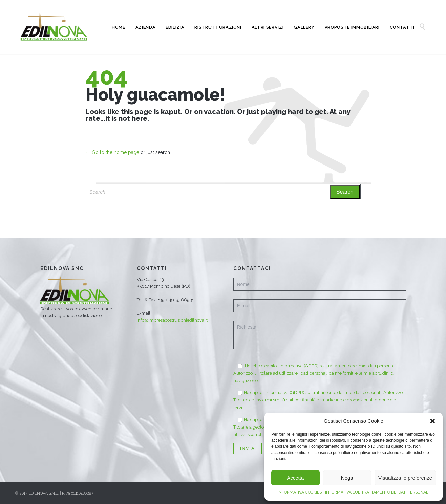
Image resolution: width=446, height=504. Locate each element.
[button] (432, 421)
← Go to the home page (112, 152)
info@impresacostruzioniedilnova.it (172, 320)
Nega (347, 478)
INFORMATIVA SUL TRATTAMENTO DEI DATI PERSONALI (377, 492)
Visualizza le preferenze (405, 478)
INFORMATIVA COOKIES (300, 492)
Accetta (295, 478)
